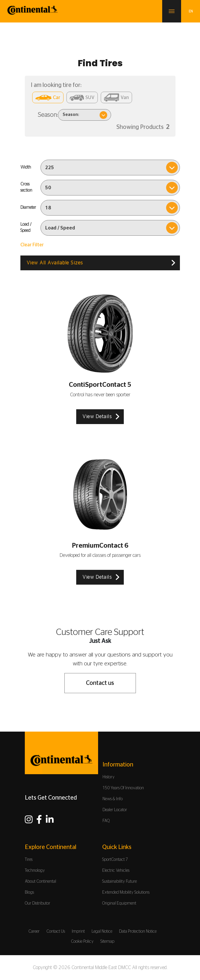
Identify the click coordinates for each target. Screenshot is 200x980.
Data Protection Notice (138, 932)
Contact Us (56, 932)
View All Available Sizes (55, 263)
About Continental (40, 882)
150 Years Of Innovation (123, 788)
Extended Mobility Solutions (126, 892)
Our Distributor (38, 903)
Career (34, 932)
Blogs (29, 892)
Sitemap (107, 942)
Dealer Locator (115, 810)
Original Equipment (119, 903)
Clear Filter (32, 245)
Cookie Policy (82, 942)
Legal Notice (102, 932)
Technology (35, 871)
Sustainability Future (119, 882)
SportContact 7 (115, 860)
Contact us (100, 683)
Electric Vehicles (116, 871)
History (109, 777)
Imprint (78, 932)
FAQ (106, 821)
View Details (97, 417)
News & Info (113, 799)
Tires (29, 860)
